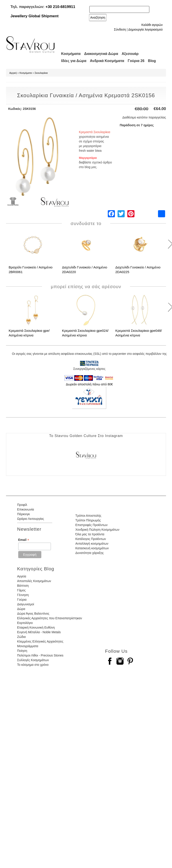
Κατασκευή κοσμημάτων (92, 548)
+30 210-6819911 (60, 7)
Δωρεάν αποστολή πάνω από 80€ (89, 384)
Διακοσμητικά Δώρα (101, 54)
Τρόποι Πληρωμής (88, 520)
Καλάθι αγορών (152, 25)
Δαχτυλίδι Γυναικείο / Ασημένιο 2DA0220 (85, 270)
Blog (152, 61)
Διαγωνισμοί (26, 604)
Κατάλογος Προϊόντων (91, 539)
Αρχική (13, 73)
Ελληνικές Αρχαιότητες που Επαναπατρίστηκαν (50, 618)
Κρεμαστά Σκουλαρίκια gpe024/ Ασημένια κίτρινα (85, 333)
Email (24, 540)
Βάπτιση (23, 586)
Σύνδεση (120, 29)
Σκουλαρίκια (41, 73)
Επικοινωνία (26, 509)
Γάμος (21, 590)
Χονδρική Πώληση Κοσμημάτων (97, 530)
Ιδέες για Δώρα (74, 61)
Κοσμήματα (71, 54)
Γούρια (22, 600)
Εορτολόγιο (25, 623)
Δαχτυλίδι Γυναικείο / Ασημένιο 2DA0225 (138, 270)
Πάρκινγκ (23, 514)
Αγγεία (22, 576)
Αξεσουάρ (130, 54)
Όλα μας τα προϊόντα (90, 534)
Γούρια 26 (136, 61)
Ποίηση (22, 651)
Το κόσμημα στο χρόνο (33, 665)
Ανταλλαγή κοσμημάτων (92, 544)
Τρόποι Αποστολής (88, 516)
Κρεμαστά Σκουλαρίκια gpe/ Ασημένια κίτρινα (29, 333)
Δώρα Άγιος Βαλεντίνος (33, 614)
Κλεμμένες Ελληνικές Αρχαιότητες (40, 641)
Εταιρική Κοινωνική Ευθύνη (36, 627)
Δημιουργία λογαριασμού (145, 29)
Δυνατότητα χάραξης (90, 553)
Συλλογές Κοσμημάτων (33, 660)
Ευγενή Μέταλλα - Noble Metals (39, 632)
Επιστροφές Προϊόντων (91, 525)
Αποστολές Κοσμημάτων (34, 581)
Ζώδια (21, 637)
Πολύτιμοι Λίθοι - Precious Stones (40, 655)
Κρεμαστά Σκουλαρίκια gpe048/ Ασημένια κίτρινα (139, 333)
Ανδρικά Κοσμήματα (107, 61)
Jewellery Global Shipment (34, 16)
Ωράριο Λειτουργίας (31, 519)
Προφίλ (22, 505)
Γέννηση (23, 595)
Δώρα (21, 609)
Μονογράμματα (28, 646)
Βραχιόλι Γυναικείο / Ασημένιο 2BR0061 (31, 270)
